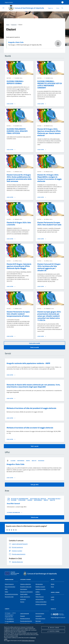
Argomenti (14, 25)
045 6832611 (10, 619)
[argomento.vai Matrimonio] (21, 461)
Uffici (6, 589)
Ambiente (38, 594)
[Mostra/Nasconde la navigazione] (3, 8)
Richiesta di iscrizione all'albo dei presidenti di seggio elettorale (31, 408)
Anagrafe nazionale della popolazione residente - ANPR (28, 363)
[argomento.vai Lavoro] (30, 500)
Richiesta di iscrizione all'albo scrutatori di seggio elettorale (30, 428)
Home (8, 25)
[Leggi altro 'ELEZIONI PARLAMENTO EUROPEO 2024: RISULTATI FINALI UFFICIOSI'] (11, 150)
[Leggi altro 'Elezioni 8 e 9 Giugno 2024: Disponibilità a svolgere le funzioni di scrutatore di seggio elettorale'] (42, 197)
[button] (9, 2)
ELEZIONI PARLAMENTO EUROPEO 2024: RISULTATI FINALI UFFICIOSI (17, 131)
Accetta (53, 631)
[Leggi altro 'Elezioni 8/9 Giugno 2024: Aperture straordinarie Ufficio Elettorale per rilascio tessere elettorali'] (42, 150)
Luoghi (53, 597)
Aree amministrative (10, 587)
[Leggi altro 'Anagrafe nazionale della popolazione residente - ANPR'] (11, 375)
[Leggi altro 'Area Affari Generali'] (15, 513)
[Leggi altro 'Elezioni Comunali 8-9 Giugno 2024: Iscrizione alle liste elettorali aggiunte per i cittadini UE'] (42, 286)
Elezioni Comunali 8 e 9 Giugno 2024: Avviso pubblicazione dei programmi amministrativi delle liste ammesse (19, 178)
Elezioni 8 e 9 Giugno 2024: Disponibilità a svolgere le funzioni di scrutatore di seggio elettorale (49, 178)
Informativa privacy (40, 619)
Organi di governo (9, 584)
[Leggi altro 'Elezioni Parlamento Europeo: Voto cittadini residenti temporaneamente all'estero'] (11, 336)
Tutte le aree (34, 517)
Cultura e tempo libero (41, 602)
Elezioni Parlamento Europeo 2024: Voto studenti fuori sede (49, 224)
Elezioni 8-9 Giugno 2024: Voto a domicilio (19, 224)
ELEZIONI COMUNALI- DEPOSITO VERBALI (15, 82)
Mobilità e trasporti (40, 587)
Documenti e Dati (9, 597)
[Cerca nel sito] (62, 8)
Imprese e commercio (41, 604)
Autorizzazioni (24, 589)
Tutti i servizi (35, 446)
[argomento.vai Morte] (28, 461)
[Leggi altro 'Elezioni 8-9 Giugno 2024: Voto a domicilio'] (11, 239)
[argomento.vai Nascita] (34, 461)
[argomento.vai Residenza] (41, 461)
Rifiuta (53, 628)
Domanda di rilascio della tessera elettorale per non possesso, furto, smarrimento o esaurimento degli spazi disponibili (33, 386)
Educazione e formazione (26, 592)
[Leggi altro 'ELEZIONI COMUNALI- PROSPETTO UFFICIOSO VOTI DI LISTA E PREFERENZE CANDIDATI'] (42, 104)
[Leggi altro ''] (11, 478)
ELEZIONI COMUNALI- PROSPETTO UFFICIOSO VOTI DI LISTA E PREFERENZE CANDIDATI (50, 84)
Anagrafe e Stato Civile (16, 42)
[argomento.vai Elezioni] (13, 461)
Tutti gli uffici (35, 485)
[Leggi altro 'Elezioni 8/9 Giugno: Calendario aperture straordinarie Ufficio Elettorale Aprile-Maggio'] (11, 286)
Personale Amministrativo (11, 594)
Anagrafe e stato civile (26, 587)
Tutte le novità (34, 347)
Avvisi (52, 587)
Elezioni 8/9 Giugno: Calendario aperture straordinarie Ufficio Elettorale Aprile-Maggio (19, 266)
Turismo (22, 602)
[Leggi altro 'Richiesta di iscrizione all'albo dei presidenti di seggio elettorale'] (11, 418)
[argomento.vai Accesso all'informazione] (20, 499)
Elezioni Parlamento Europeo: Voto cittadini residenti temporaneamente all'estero (18, 314)
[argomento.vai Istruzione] (22, 500)
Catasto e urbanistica (25, 584)
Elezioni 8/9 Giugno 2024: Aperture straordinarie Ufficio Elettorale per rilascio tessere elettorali (49, 132)
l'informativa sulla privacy (28, 641)
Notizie (53, 584)
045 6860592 (10, 621)
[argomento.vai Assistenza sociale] (54, 499)
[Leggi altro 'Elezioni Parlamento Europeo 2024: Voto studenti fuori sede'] (42, 239)
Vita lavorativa (39, 584)
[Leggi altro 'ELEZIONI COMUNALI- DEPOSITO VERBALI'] (11, 104)
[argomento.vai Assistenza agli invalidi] (38, 499)
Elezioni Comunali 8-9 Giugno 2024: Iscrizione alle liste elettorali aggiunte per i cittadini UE (49, 267)
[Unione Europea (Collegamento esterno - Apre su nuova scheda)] (12, 574)
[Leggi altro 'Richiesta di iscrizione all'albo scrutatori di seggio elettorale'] (11, 439)
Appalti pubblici (24, 594)
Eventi (52, 599)
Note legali (38, 621)
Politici (6, 592)
